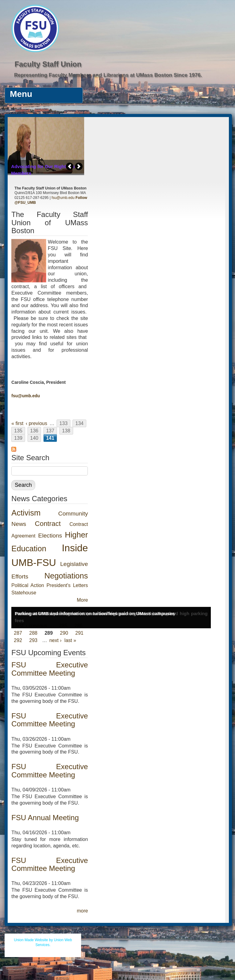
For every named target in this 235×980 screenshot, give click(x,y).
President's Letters (67, 585)
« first (17, 423)
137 (50, 431)
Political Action (28, 585)
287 (18, 633)
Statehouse (24, 593)
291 (79, 633)
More (82, 600)
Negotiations (66, 576)
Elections (50, 536)
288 (34, 633)
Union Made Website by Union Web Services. (43, 942)
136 (34, 431)
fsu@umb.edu (63, 198)
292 (18, 640)
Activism (26, 513)
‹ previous (36, 423)
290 (64, 633)
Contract (48, 524)
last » (70, 640)
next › (55, 640)
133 (63, 423)
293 (34, 640)
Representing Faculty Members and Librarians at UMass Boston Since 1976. (108, 75)
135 (18, 431)
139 (18, 438)
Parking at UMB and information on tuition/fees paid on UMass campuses (95, 613)
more (82, 911)
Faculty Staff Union (48, 64)
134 (79, 423)
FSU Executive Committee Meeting (50, 669)
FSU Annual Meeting (45, 818)
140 (34, 438)
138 (66, 431)
